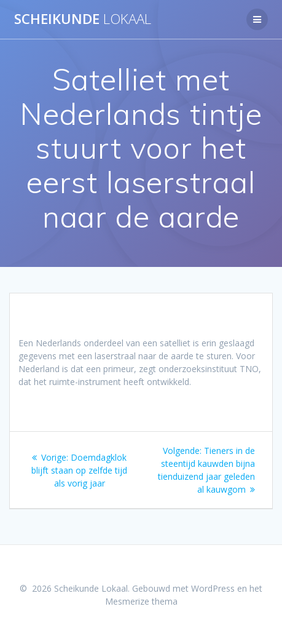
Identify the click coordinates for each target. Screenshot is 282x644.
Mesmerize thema (141, 601)
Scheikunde (83, 19)
